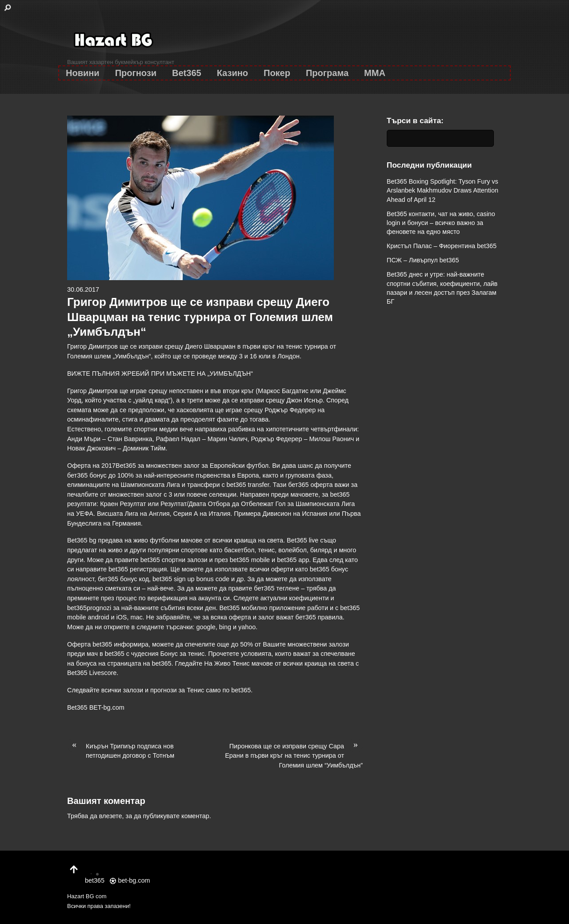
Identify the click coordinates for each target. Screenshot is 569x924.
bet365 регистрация (138, 569)
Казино (232, 73)
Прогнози (136, 73)
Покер (277, 73)
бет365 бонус (87, 475)
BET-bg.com (107, 707)
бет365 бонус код (123, 579)
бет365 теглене (276, 588)
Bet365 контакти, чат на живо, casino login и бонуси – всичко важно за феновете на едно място (441, 223)
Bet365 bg (82, 540)
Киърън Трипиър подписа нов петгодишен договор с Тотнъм (121, 751)
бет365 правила (319, 617)
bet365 (241, 690)
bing (225, 627)
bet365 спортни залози (174, 560)
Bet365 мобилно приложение (262, 608)
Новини (83, 73)
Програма (327, 73)
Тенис (195, 690)
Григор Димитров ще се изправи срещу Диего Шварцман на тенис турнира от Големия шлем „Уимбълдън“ (200, 317)
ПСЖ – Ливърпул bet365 (423, 260)
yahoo (247, 627)
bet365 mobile (250, 560)
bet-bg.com (130, 880)
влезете (111, 816)
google (206, 627)
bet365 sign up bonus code (191, 579)
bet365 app (293, 560)
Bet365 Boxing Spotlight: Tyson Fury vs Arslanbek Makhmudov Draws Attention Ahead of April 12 (443, 190)
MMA (375, 73)
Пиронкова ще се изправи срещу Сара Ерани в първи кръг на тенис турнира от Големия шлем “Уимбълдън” (294, 755)
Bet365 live (303, 540)
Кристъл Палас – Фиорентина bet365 (442, 246)
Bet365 (187, 73)
